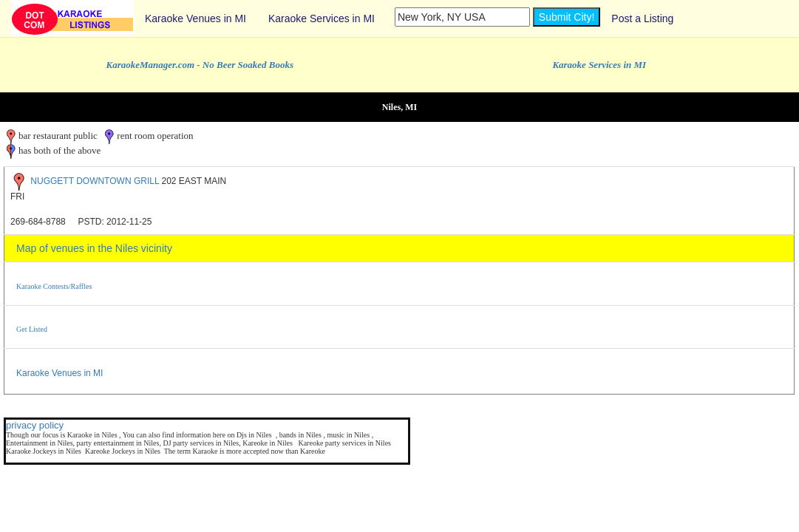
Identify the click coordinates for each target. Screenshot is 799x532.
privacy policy (35, 425)
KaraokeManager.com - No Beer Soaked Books (200, 65)
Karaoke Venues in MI (195, 18)
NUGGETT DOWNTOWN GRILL (95, 181)
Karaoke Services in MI (322, 18)
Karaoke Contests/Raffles (54, 286)
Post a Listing (642, 18)
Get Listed (32, 329)
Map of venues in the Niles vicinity (94, 248)
